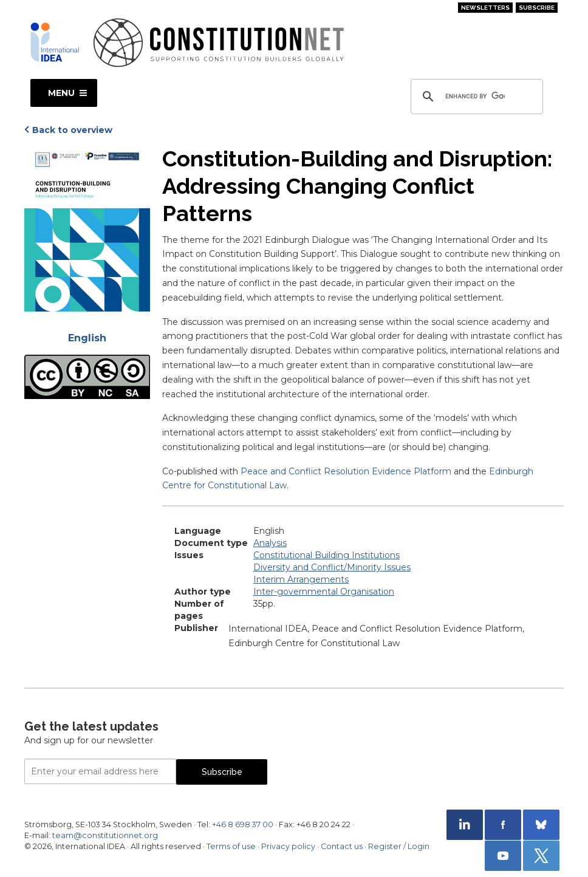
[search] (475, 97)
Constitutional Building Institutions (326, 555)
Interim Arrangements (301, 579)
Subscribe (537, 8)
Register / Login (399, 846)
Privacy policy (288, 846)
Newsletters (485, 8)
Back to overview (72, 130)
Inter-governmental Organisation (324, 592)
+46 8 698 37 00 (243, 824)
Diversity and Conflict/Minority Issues (332, 567)
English (87, 338)
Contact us (342, 846)
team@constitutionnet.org (105, 835)
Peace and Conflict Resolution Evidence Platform (346, 471)
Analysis (270, 543)
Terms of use (231, 846)
